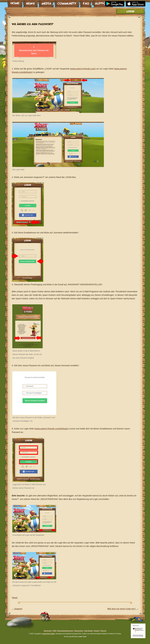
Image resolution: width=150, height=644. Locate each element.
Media (46, 2)
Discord (103, 631)
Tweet (15, 598)
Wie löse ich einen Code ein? (123, 609)
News (30, 2)
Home (15, 2)
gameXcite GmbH (49, 634)
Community (67, 2)
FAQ (86, 2)
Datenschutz (79, 631)
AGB (54, 631)
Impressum (48, 631)
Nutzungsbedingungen (65, 631)
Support (103, 2)
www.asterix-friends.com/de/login (51, 429)
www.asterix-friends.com (83, 69)
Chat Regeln (88, 631)
